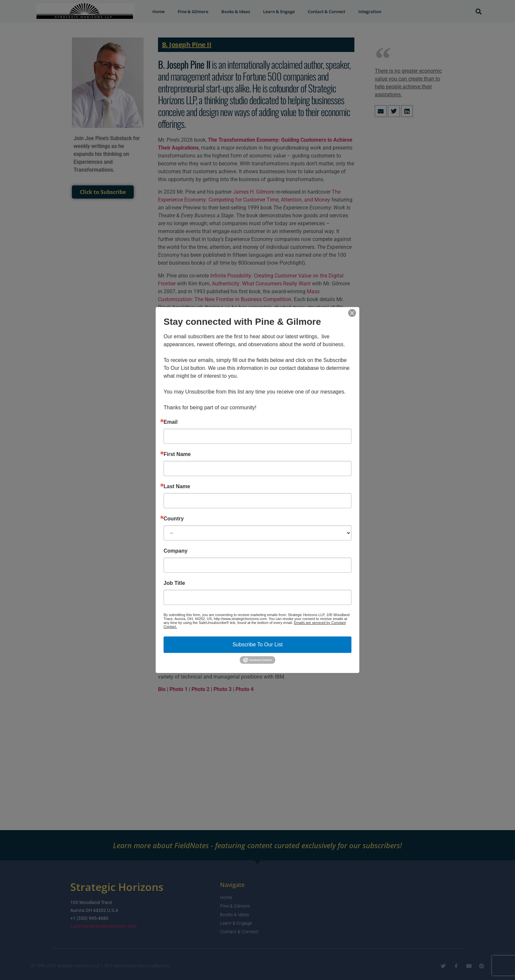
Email (171, 422)
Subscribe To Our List (258, 645)
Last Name (177, 487)
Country (174, 519)
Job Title (174, 583)
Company (176, 551)
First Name (177, 454)
